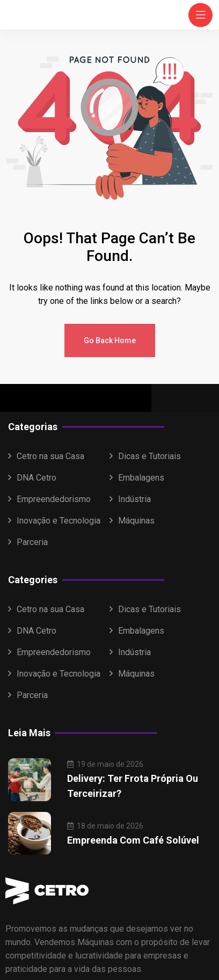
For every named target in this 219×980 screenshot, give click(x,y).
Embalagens (141, 478)
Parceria (32, 542)
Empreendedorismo (54, 499)
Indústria (134, 499)
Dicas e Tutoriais (149, 456)
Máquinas (136, 521)
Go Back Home (110, 340)
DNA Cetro (36, 478)
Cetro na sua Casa (50, 456)
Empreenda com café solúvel (133, 840)
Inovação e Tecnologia (59, 521)
